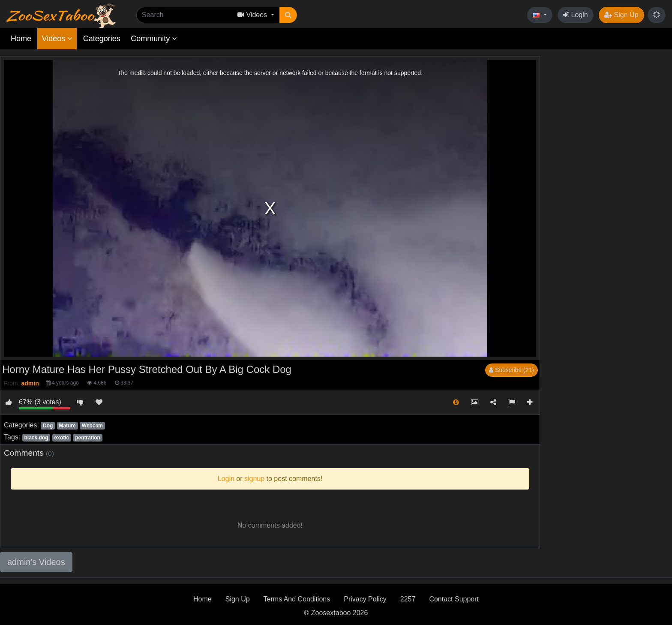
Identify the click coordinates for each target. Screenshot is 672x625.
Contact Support (454, 599)
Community (154, 39)
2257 (408, 599)
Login (576, 15)
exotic (62, 438)
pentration (88, 438)
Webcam (92, 426)
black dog (36, 438)
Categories (102, 39)
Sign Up (621, 15)
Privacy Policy (365, 599)
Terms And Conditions (297, 599)
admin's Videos (36, 562)
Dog (48, 426)
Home (21, 39)
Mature (67, 426)
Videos (57, 39)
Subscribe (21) (511, 370)
